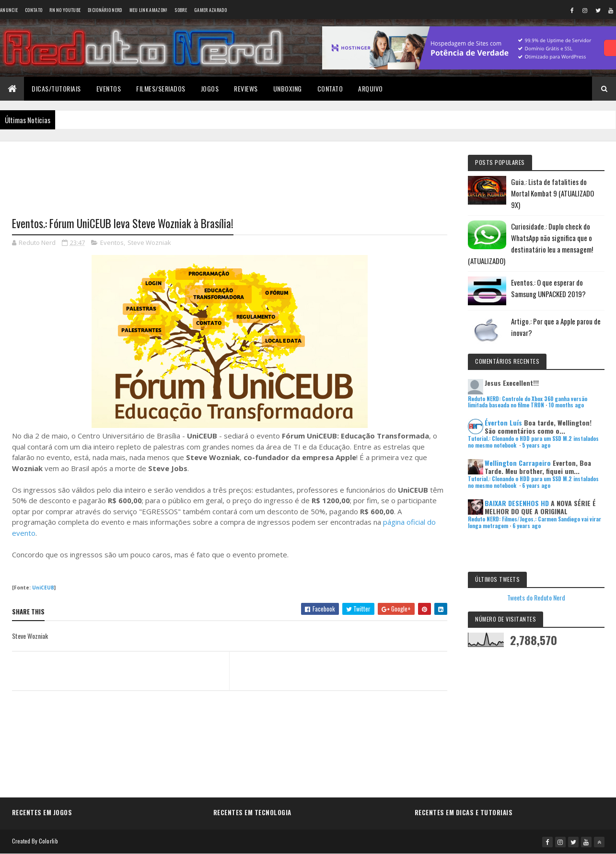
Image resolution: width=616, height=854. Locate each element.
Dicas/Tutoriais (56, 88)
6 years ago (536, 485)
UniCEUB (43, 588)
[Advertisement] (230, 173)
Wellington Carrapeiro (518, 463)
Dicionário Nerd (105, 10)
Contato (34, 10)
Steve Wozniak (149, 242)
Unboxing (288, 88)
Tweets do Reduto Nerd (536, 597)
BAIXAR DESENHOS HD (517, 503)
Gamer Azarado (210, 10)
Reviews (246, 88)
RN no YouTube (65, 10)
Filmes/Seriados (161, 88)
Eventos (109, 88)
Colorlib (48, 841)
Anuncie (9, 10)
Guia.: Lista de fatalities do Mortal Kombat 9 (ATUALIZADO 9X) (552, 193)
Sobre (181, 10)
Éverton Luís (503, 422)
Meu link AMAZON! (149, 10)
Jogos (210, 88)
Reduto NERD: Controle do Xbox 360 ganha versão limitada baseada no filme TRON (528, 402)
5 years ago (536, 445)
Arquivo (371, 88)
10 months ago (566, 405)
